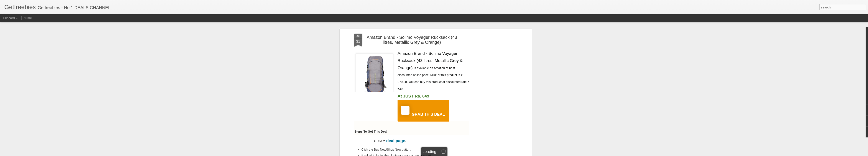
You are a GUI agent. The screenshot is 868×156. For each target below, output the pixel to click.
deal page (396, 141)
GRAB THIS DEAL (423, 111)
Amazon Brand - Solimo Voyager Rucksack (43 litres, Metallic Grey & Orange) (412, 40)
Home (27, 18)
